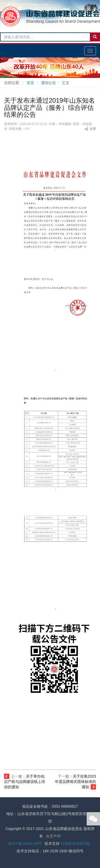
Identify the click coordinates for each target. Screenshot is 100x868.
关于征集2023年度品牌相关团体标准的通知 (75, 782)
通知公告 (49, 83)
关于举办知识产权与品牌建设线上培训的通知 (25, 782)
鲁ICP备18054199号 (25, 844)
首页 (30, 83)
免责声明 (53, 836)
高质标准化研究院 (75, 844)
